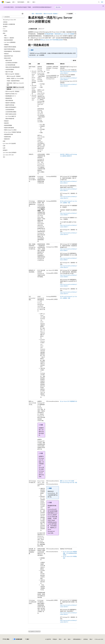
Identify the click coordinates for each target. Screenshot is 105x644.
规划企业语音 (39, 14)
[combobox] (13, 17)
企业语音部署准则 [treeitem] (10, 110)
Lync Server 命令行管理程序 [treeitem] (10, 152)
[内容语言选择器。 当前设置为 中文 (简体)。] (6, 639)
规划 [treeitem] (5, 35)
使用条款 (86, 639)
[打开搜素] (99, 2)
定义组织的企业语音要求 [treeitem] (11, 63)
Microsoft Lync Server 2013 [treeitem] (9, 20)
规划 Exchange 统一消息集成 (51, 14)
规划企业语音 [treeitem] (9, 60)
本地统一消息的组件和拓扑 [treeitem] (13, 81)
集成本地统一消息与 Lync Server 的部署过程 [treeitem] (15, 88)
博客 (60, 639)
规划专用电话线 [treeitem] (9, 100)
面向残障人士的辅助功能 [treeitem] (9, 24)
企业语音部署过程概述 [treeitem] (11, 112)
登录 (102, 2)
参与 (65, 639)
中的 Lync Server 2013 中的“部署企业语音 (52, 40)
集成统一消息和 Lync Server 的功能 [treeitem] (15, 78)
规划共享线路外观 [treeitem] (10, 119)
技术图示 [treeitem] (5, 26)
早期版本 (55, 639)
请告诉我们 (58, 7)
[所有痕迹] (29, 14)
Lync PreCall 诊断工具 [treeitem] (11, 116)
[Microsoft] (3, 2)
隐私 (69, 639)
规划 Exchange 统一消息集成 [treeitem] (14, 76)
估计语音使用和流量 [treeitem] (10, 65)
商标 (91, 639)
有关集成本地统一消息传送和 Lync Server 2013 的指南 (59, 34)
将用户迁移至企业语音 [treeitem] (11, 114)
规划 (33, 14)
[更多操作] (76, 14)
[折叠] (23, 14)
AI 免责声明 (48, 639)
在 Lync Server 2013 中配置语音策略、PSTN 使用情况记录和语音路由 (71, 553)
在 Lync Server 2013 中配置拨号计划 (69, 401)
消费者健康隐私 (77, 639)
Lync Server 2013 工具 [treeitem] (8, 155)
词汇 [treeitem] (4, 157)
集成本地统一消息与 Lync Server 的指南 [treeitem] (15, 84)
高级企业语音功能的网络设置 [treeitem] (12, 67)
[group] (53, 343)
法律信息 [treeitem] (5, 22)
